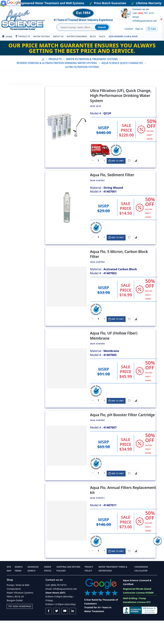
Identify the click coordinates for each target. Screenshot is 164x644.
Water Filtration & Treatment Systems (92, 67)
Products (55, 67)
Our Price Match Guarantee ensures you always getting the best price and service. (82, 55)
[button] (130, 171)
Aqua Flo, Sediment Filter (113, 186)
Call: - (143, 13)
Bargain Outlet (15, 624)
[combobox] (76, 27)
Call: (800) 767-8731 (56, 608)
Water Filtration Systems (20, 616)
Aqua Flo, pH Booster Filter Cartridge (123, 433)
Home (43, 67)
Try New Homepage (20, 630)
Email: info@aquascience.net (61, 612)
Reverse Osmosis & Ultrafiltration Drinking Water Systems (57, 70)
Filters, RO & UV (15, 620)
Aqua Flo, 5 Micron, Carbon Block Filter (120, 268)
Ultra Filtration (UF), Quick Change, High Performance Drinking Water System (122, 105)
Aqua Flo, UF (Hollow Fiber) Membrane (114, 352)
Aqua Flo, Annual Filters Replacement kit (124, 511)
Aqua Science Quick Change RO (122, 70)
